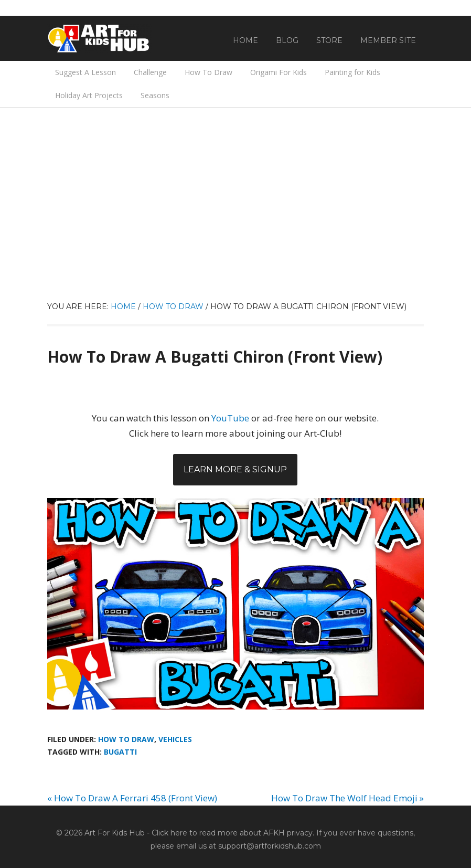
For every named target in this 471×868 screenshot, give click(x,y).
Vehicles (175, 739)
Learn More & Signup (235, 469)
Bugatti (120, 752)
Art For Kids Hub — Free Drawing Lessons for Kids (100, 38)
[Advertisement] (235, 221)
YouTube (230, 418)
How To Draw (126, 739)
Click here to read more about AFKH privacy (232, 833)
